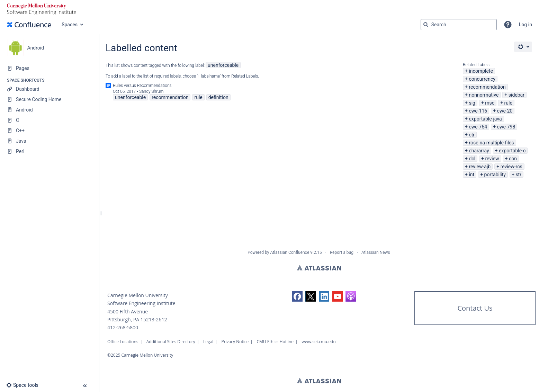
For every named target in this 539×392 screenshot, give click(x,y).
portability (495, 175)
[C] (49, 120)
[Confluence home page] (29, 25)
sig (472, 103)
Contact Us (475, 308)
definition (218, 97)
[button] (508, 25)
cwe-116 (478, 111)
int (471, 175)
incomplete (481, 71)
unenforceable (223, 65)
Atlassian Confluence (290, 252)
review (492, 159)
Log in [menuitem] (525, 25)
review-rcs (511, 167)
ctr (472, 135)
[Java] (49, 141)
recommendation (487, 87)
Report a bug (342, 252)
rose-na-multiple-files (491, 143)
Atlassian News (376, 252)
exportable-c (512, 151)
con (513, 159)
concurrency (482, 79)
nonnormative (484, 95)
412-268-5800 (123, 327)
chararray (479, 151)
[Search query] (459, 25)
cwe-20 (505, 111)
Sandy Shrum (151, 91)
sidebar (516, 95)
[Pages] (49, 68)
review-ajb (480, 167)
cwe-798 (506, 127)
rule (508, 103)
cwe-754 (478, 127)
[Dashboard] (49, 89)
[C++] (49, 131)
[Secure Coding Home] (49, 99)
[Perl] (49, 151)
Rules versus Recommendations (142, 86)
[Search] (426, 25)
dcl (472, 159)
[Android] (49, 110)
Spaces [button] (70, 25)
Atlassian (319, 268)
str (518, 175)
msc (490, 103)
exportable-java (485, 119)
